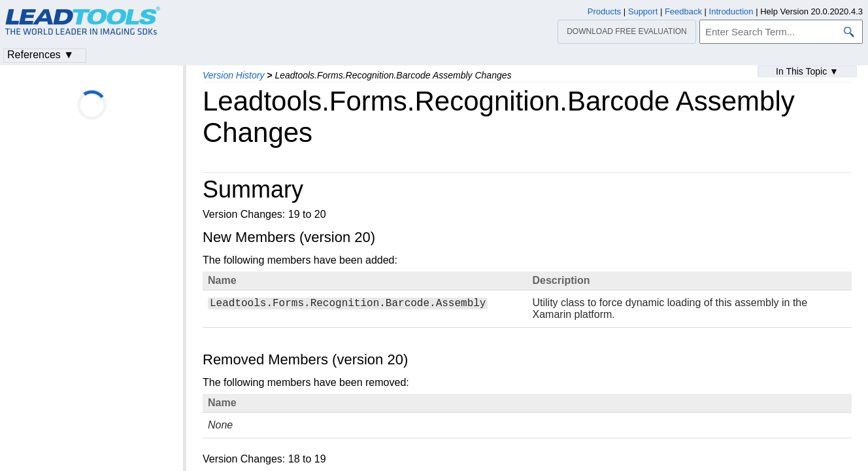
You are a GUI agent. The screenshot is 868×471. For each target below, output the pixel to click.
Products (604, 11)
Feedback (683, 11)
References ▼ (41, 55)
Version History (233, 75)
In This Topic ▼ (807, 71)
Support (643, 11)
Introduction (731, 11)
